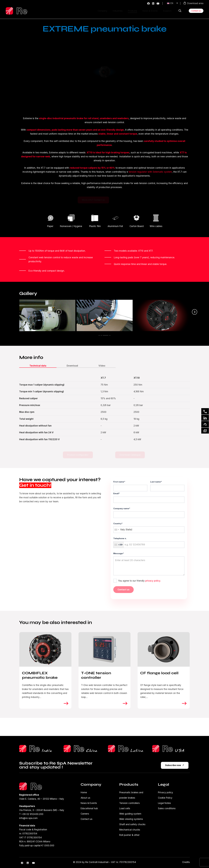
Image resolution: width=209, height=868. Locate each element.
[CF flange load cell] (164, 649)
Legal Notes (164, 803)
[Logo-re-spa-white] (16, 11)
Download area (193, 3)
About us (85, 798)
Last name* (167, 486)
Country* (149, 528)
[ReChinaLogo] (82, 749)
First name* (130, 486)
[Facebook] (148, 3)
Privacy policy (165, 792)
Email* (149, 498)
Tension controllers (129, 803)
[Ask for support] (205, 424)
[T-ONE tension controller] (105, 649)
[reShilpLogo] (38, 749)
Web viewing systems (131, 819)
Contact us (87, 819)
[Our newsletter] (205, 431)
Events (93, 803)
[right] (66, 703)
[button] (180, 11)
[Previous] (59, 312)
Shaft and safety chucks (132, 824)
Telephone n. (149, 543)
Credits (186, 862)
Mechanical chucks (130, 830)
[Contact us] (205, 411)
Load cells (125, 808)
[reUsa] (171, 749)
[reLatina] (127, 749)
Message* (149, 564)
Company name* (149, 513)
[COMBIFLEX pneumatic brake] (45, 649)
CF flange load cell (159, 673)
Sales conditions (167, 808)
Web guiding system (130, 814)
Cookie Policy (165, 798)
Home (84, 792)
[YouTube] (158, 3)
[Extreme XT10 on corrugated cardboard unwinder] (47, 315)
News (84, 803)
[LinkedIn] (153, 3)
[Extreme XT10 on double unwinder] (105, 315)
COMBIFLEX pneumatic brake (40, 675)
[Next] (195, 312)
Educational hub (89, 808)
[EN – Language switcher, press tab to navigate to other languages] (173, 3)
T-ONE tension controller (96, 675)
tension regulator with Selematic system (150, 172)
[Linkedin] (205, 418)
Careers (85, 814)
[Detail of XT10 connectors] (162, 315)
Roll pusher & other (129, 835)
